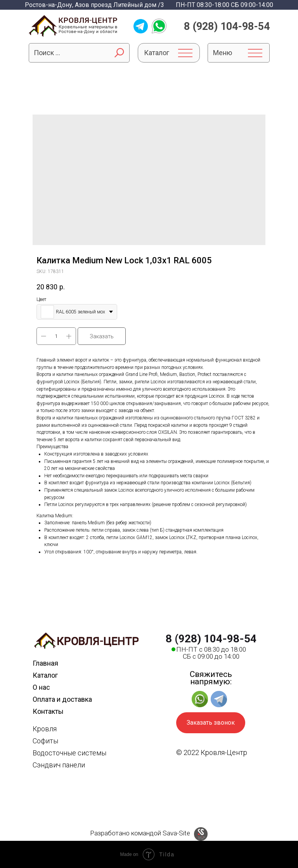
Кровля (45, 729)
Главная (45, 663)
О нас (41, 687)
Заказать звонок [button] (211, 723)
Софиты (45, 741)
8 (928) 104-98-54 (227, 26)
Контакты (48, 711)
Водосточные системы (69, 753)
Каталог (45, 675)
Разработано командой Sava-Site (140, 833)
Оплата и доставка (62, 699)
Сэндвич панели (59, 765)
